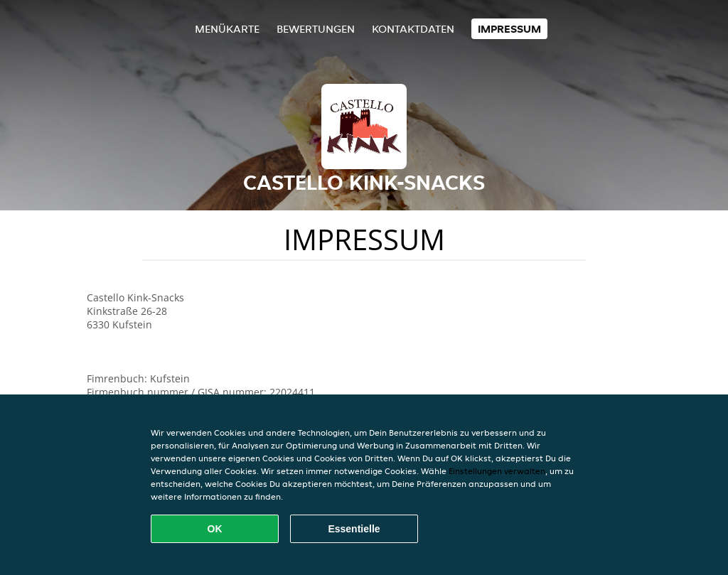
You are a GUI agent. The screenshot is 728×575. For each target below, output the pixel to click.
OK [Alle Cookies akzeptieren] (215, 529)
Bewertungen (316, 29)
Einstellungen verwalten (497, 471)
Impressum (509, 29)
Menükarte (227, 29)
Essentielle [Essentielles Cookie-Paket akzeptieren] (354, 529)
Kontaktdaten (413, 29)
